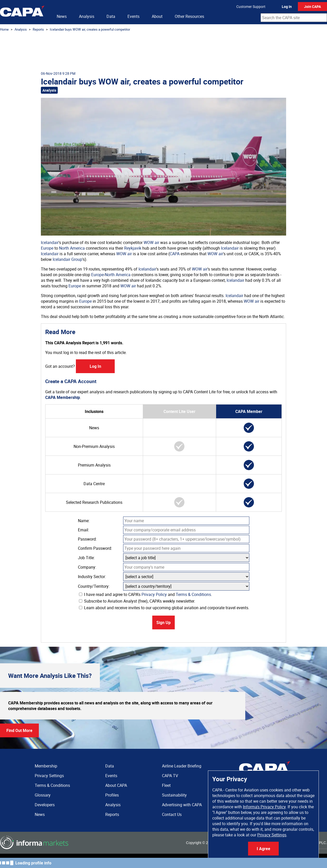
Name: (84, 521)
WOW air (151, 242)
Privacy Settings (272, 835)
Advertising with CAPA (182, 805)
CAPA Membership (63, 397)
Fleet (166, 785)
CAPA (175, 254)
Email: (84, 530)
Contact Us (172, 814)
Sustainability (174, 795)
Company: (87, 567)
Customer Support (251, 7)
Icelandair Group (67, 259)
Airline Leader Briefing (182, 766)
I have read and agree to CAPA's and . (145, 594)
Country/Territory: (94, 586)
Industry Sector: (92, 577)
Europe (47, 248)
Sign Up (163, 622)
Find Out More (19, 730)
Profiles (112, 795)
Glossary (43, 795)
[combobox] (294, 18)
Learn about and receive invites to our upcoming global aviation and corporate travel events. (164, 608)
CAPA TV (170, 776)
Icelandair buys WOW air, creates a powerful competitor (90, 29)
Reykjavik (133, 248)
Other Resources (189, 16)
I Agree (264, 849)
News (62, 16)
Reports (38, 29)
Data (111, 16)
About (157, 16)
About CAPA (116, 785)
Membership (46, 766)
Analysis (87, 16)
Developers (45, 805)
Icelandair (50, 242)
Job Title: (86, 558)
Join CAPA (312, 7)
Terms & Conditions (193, 594)
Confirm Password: (95, 548)
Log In (287, 7)
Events (133, 16)
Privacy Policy (154, 594)
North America (72, 248)
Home (4, 29)
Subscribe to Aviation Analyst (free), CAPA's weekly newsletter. (137, 601)
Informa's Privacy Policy (264, 807)
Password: (87, 539)
